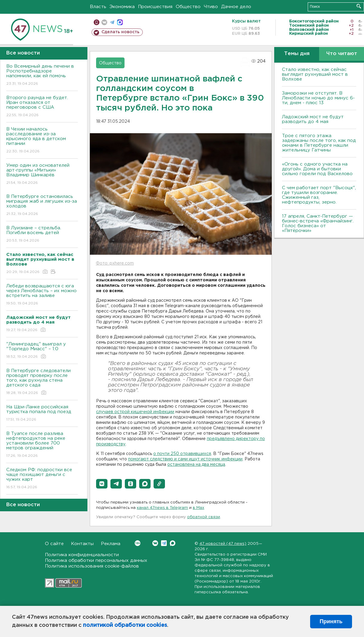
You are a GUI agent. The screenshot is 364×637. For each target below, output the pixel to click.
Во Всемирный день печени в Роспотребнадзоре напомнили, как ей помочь (42, 75)
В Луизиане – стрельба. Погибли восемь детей (42, 235)
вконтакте (104, 22)
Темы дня (297, 54)
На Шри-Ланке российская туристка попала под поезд (42, 414)
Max (173, 543)
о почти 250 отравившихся (182, 454)
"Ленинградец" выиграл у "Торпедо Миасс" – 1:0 (42, 351)
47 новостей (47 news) (223, 544)
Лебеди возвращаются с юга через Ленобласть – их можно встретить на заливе (42, 295)
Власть (98, 7)
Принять (331, 621)
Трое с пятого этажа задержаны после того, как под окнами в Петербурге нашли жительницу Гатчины (319, 143)
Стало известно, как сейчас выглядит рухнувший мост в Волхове (315, 74)
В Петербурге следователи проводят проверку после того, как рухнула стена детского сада (42, 382)
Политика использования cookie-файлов (92, 566)
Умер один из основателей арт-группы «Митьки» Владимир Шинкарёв (42, 174)
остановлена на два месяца (196, 465)
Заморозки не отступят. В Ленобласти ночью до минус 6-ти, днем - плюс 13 (318, 98)
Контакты (82, 544)
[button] (102, 484)
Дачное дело (236, 7)
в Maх (198, 508)
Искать (359, 6)
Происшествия (155, 7)
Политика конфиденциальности (82, 555)
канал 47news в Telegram (162, 508)
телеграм (112, 22)
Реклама (111, 544)
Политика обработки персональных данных (96, 561)
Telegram (164, 543)
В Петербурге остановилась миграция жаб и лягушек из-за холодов (42, 205)
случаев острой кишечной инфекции (135, 412)
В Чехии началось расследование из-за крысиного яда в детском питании (42, 141)
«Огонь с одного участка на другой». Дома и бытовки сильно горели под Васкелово (317, 169)
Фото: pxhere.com (115, 263)
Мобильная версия (97, 22)
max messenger (120, 22)
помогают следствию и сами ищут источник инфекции (185, 459)
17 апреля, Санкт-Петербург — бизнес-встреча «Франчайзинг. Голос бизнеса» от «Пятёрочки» (318, 223)
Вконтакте (138, 543)
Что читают (342, 54)
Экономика (122, 7)
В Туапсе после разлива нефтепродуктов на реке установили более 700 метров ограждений (42, 445)
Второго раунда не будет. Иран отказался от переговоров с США (42, 107)
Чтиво (211, 7)
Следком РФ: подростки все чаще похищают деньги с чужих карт (42, 479)
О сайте (54, 544)
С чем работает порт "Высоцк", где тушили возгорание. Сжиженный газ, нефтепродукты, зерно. (319, 195)
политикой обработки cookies (125, 625)
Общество (188, 7)
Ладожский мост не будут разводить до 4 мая (313, 119)
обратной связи (204, 517)
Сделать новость (120, 32)
